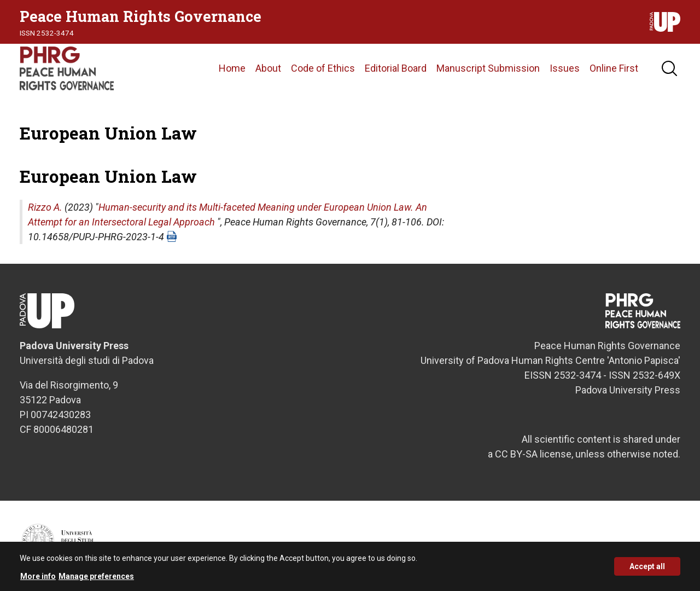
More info (38, 580)
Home (232, 68)
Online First (614, 68)
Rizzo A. (45, 207)
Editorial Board (396, 68)
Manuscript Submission (488, 68)
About (268, 68)
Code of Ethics (323, 68)
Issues (565, 68)
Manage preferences (96, 580)
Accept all (647, 570)
